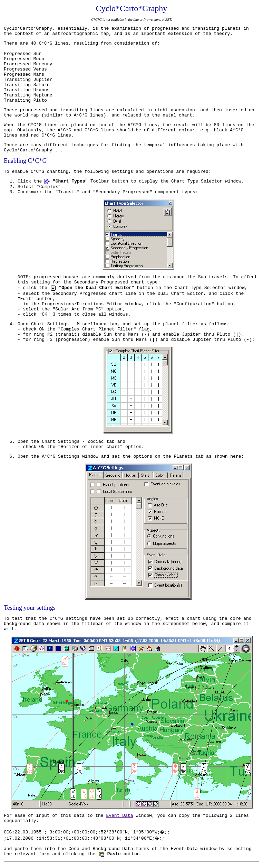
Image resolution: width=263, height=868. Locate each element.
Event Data (119, 816)
